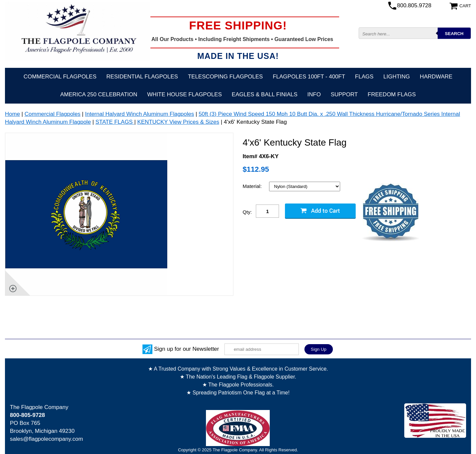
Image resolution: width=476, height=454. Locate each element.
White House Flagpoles (184, 94)
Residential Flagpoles (142, 77)
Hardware (436, 77)
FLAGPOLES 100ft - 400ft (309, 77)
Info (314, 94)
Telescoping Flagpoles (225, 77)
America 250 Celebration (99, 94)
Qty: (247, 212)
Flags (364, 77)
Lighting (397, 77)
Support (344, 94)
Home (12, 114)
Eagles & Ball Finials (265, 94)
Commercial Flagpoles (60, 77)
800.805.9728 (414, 5)
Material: (253, 186)
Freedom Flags (392, 94)
